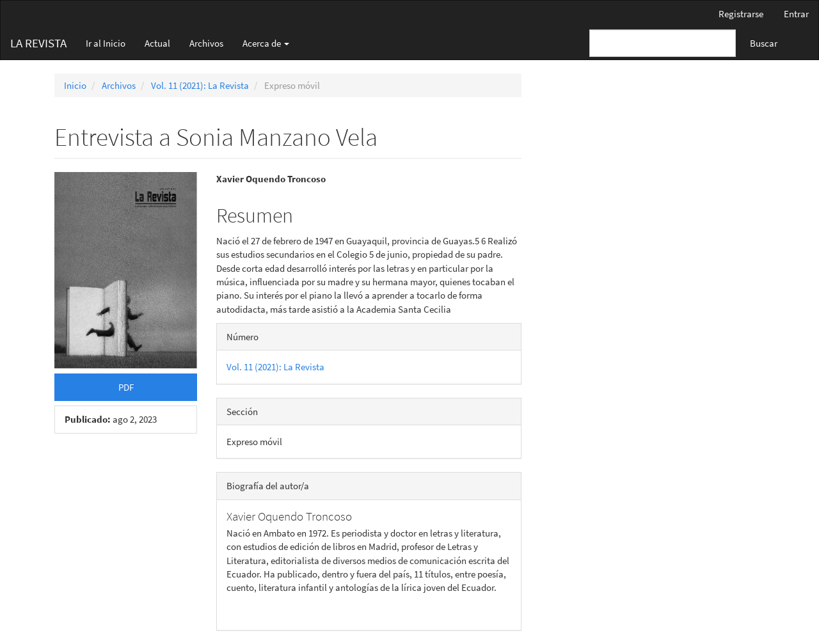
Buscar (764, 43)
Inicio (75, 85)
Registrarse (741, 14)
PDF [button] (126, 387)
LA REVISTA (38, 43)
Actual (157, 43)
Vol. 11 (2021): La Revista (200, 85)
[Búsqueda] (663, 43)
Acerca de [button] (266, 43)
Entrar (796, 14)
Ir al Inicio (106, 43)
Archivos (206, 43)
